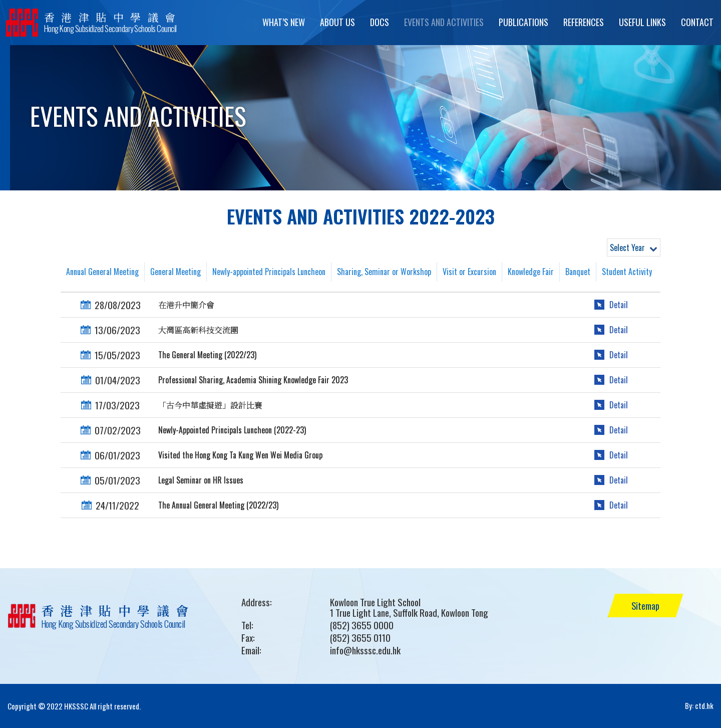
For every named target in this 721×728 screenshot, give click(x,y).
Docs (380, 22)
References (584, 22)
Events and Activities (444, 22)
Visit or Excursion (469, 272)
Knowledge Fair (531, 272)
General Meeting (175, 272)
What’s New (284, 22)
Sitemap (647, 605)
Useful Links (642, 22)
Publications (523, 22)
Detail (619, 305)
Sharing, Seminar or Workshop (384, 272)
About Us (337, 22)
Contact (697, 22)
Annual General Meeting (102, 272)
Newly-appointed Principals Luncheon (269, 272)
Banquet (578, 272)
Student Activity (627, 272)
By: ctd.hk (699, 706)
